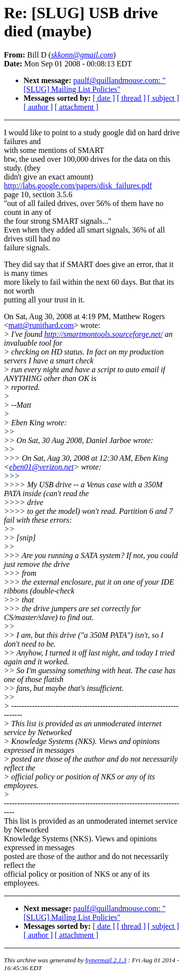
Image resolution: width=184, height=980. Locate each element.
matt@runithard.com (41, 325)
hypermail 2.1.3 (106, 960)
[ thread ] (131, 98)
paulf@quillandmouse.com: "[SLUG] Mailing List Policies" (95, 85)
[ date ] (104, 98)
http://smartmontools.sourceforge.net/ (103, 334)
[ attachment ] (77, 107)
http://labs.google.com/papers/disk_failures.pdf (78, 186)
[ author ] (38, 107)
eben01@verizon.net (42, 467)
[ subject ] (163, 98)
